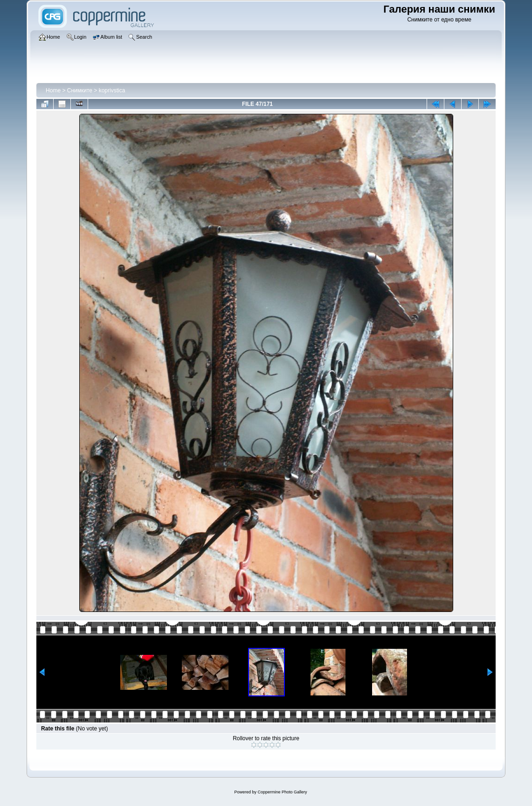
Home (53, 90)
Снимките (80, 90)
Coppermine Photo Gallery (282, 792)
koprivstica (112, 90)
